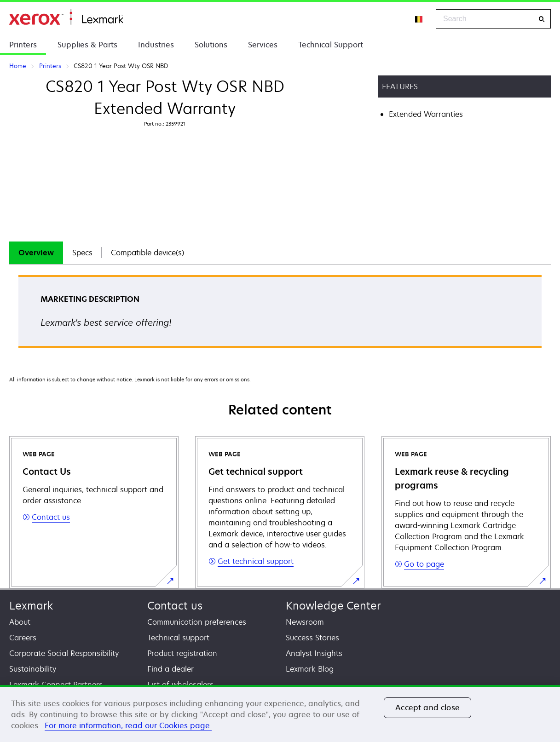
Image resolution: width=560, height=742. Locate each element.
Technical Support (331, 45)
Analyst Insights (314, 653)
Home (66, 17)
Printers (23, 45)
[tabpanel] (280, 314)
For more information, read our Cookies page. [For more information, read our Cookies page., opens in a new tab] (128, 725)
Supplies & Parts (87, 45)
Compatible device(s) (147, 253)
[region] (280, 713)
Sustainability (33, 669)
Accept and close (427, 707)
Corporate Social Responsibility (64, 653)
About (20, 622)
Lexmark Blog (310, 669)
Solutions (211, 45)
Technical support (178, 638)
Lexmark (31, 606)
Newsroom (305, 622)
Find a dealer (170, 669)
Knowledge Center (333, 606)
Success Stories (312, 638)
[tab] (36, 253)
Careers (23, 638)
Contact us (175, 606)
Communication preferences (197, 622)
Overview (36, 253)
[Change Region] (419, 19)
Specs (82, 253)
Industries (156, 45)
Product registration (182, 653)
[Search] (542, 19)
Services (263, 45)
